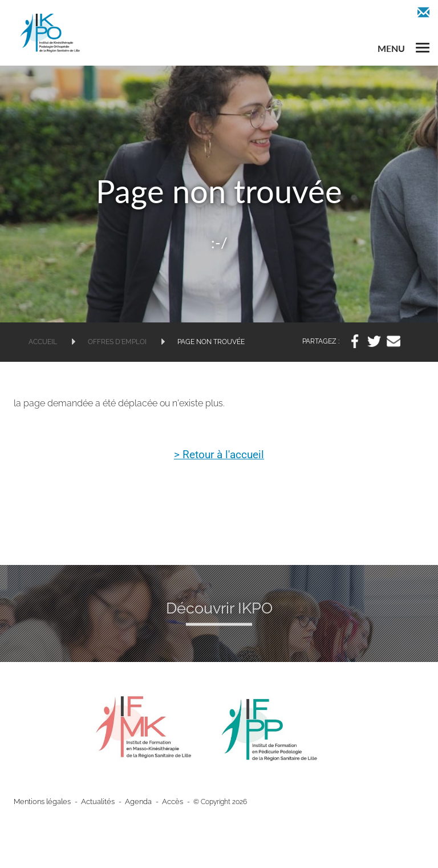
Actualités (92, 802)
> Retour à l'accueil (219, 455)
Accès (162, 802)
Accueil (43, 342)
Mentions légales (40, 802)
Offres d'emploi (117, 342)
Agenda (130, 802)
